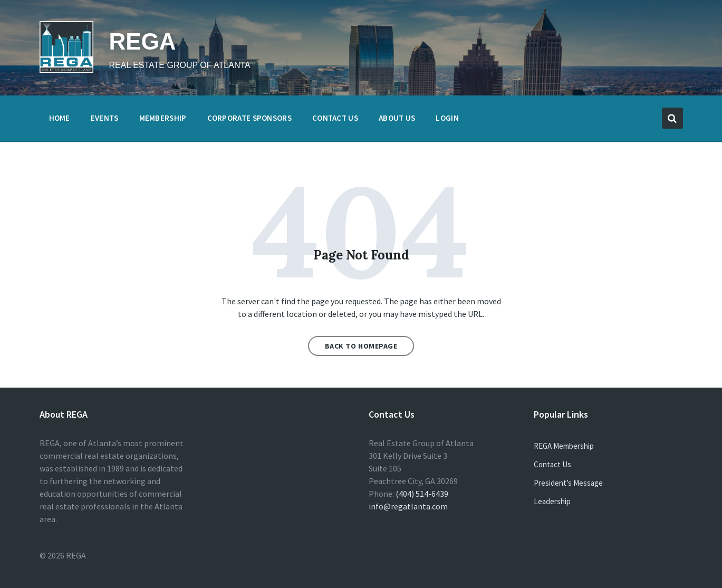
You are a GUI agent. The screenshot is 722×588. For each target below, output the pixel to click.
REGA (143, 41)
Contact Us (552, 464)
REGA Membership (564, 446)
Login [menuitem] (447, 118)
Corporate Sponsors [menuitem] (249, 118)
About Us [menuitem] (397, 118)
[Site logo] (66, 70)
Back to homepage (361, 346)
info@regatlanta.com (408, 506)
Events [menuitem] (105, 118)
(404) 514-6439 (422, 494)
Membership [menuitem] (163, 118)
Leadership (552, 501)
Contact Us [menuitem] (335, 118)
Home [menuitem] (60, 118)
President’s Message (568, 483)
